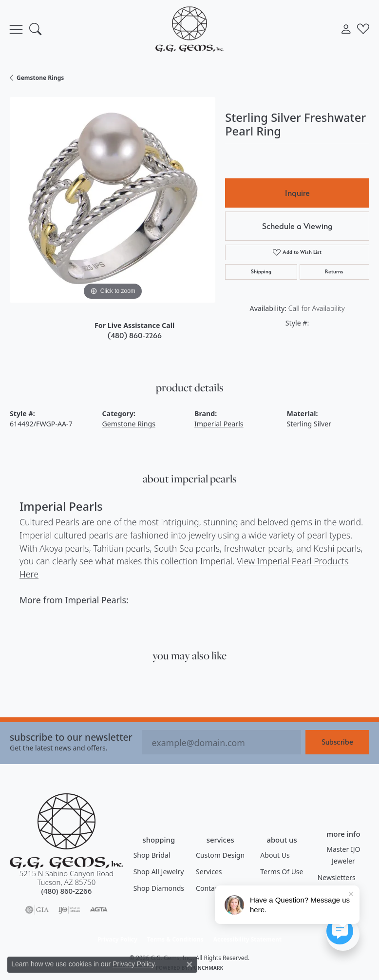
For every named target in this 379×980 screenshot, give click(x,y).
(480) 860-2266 (135, 336)
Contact (208, 888)
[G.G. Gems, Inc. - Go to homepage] (66, 831)
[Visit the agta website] (98, 910)
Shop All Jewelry (159, 872)
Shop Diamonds (159, 888)
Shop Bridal (152, 855)
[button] (35, 29)
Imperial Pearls (219, 424)
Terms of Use (282, 872)
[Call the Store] (66, 891)
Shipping (261, 272)
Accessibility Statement (247, 939)
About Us (275, 855)
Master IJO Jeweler (343, 855)
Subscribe (337, 742)
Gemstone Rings (40, 78)
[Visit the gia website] (37, 910)
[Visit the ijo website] (69, 910)
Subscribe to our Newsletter (71, 737)
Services (209, 872)
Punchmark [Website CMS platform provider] (207, 968)
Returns (334, 272)
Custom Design (220, 855)
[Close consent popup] (189, 964)
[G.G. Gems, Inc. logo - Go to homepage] (189, 29)
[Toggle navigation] (16, 29)
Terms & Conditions (175, 939)
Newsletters (337, 877)
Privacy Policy (117, 939)
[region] (113, 200)
